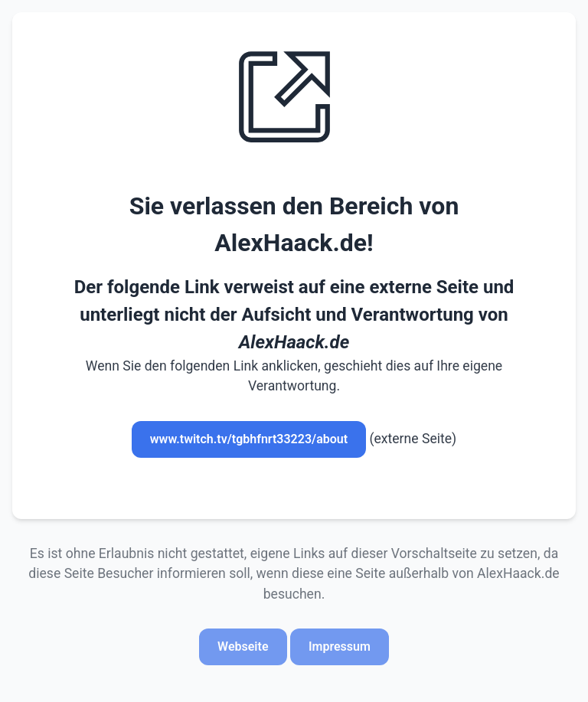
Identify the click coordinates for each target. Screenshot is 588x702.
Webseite (243, 646)
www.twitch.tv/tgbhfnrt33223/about (249, 439)
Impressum (340, 646)
